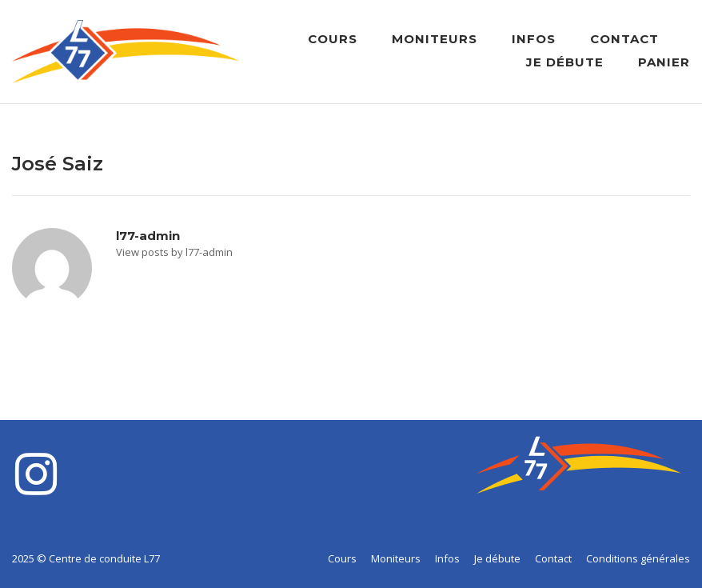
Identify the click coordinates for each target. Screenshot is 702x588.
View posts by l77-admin (174, 252)
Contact (624, 39)
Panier (664, 62)
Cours (333, 39)
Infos (534, 39)
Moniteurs (435, 39)
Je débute (565, 62)
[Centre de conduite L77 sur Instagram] (36, 474)
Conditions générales (638, 558)
